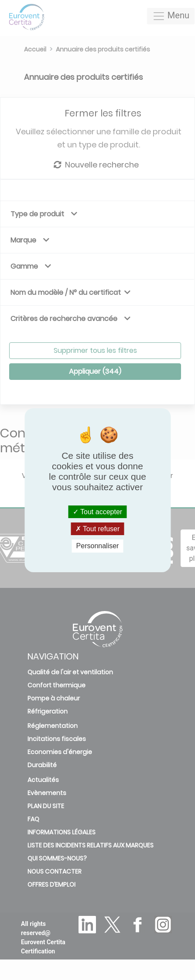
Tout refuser (98, 529)
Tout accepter (97, 512)
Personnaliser (98, 546)
